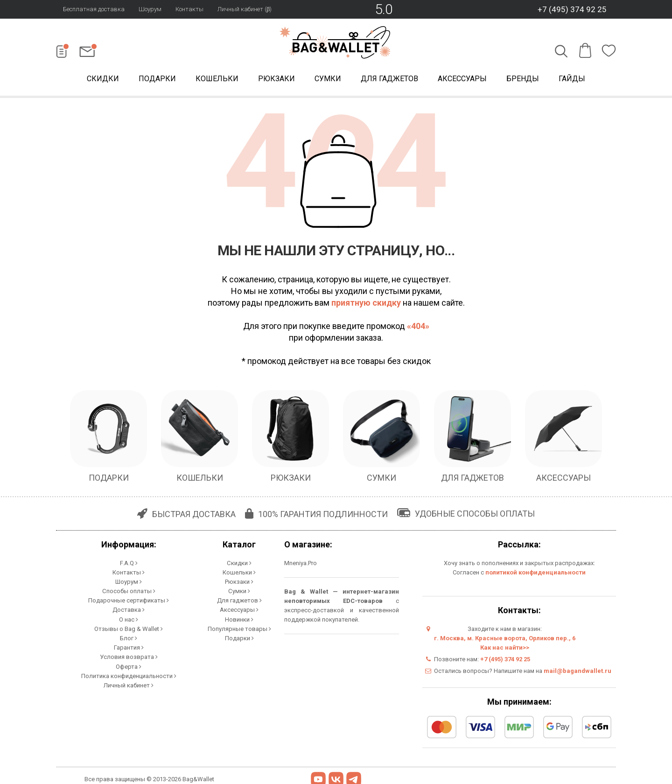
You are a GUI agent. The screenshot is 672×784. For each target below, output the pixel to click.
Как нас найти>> (505, 647)
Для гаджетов (389, 79)
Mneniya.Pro (301, 563)
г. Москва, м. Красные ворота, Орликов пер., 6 (505, 638)
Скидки (103, 79)
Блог (129, 637)
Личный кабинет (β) (245, 9)
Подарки (157, 79)
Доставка (129, 609)
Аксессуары (462, 79)
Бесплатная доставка (94, 9)
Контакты (189, 9)
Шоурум (150, 9)
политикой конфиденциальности (535, 572)
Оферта (129, 665)
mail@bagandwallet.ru (577, 671)
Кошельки (217, 79)
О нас (129, 619)
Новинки (239, 619)
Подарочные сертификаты (129, 600)
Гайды (572, 79)
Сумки (328, 79)
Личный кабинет (129, 684)
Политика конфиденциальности (129, 675)
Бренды (523, 79)
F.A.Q (129, 563)
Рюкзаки (276, 79)
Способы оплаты (129, 591)
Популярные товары (239, 628)
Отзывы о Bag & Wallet (129, 628)
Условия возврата (129, 656)
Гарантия (129, 647)
